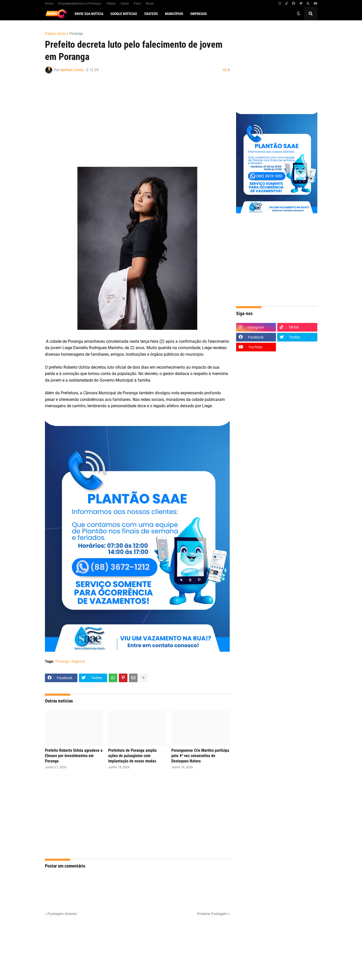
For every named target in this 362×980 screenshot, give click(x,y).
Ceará (125, 4)
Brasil (150, 4)
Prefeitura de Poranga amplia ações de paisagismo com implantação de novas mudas (132, 756)
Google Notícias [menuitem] (124, 14)
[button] (299, 14)
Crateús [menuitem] (151, 14)
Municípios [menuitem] (174, 14)
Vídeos (111, 4)
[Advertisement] (132, 120)
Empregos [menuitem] (199, 14)
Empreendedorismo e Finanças (80, 4)
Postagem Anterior (62, 914)
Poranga (76, 34)
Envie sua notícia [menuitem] (89, 14)
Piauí (137, 4)
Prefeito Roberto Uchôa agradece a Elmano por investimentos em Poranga (74, 756)
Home (49, 4)
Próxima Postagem (212, 914)
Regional (78, 661)
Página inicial (55, 34)
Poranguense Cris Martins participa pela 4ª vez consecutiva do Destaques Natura (200, 756)
